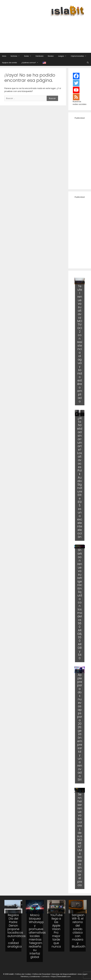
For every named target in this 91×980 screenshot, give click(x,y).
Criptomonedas (80, 56)
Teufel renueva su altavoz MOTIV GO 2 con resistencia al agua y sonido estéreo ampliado (80, 344)
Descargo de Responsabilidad (64, 974)
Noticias (16, 56)
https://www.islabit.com (61, 976)
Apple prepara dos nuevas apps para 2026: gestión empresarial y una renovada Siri (80, 727)
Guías (29, 56)
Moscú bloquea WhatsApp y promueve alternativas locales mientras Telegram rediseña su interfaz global (37, 936)
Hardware (40, 56)
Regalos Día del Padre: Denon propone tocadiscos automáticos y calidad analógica (17, 931)
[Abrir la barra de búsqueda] (88, 63)
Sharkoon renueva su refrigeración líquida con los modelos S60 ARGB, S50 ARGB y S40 (80, 604)
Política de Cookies (23, 974)
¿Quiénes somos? (31, 63)
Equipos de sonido (10, 63)
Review (51, 56)
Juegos (63, 56)
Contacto (46, 976)
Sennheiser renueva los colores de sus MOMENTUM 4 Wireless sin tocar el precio (80, 840)
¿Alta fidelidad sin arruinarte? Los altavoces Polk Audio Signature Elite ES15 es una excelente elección (80, 478)
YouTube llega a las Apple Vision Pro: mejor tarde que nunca (56, 931)
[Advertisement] (48, 32)
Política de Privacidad (41, 974)
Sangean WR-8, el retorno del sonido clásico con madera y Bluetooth (79, 931)
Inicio (4, 56)
